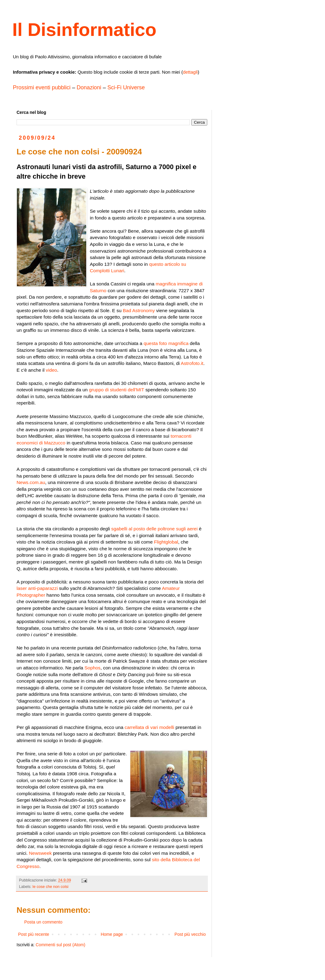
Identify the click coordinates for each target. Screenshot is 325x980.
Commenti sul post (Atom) (60, 945)
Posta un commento (43, 922)
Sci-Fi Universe (126, 87)
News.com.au (31, 482)
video (51, 370)
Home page (112, 934)
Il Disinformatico (84, 30)
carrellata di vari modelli (149, 727)
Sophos (93, 668)
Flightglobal (166, 542)
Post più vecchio (190, 934)
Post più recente (34, 934)
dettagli (190, 72)
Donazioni (89, 87)
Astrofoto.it (192, 363)
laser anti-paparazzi (37, 588)
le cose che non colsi (50, 887)
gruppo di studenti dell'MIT (117, 390)
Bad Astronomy (139, 310)
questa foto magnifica (166, 343)
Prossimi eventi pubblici (42, 87)
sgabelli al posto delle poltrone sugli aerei (155, 529)
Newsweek (40, 853)
